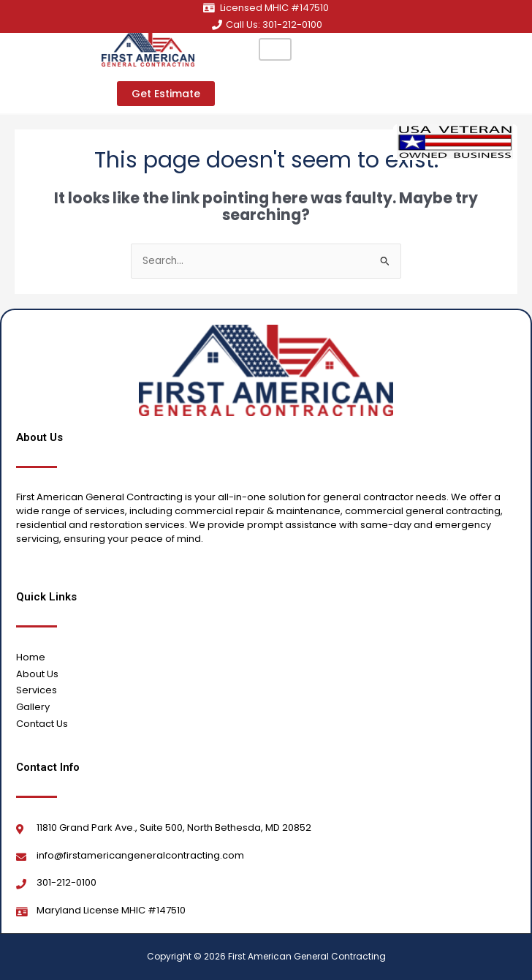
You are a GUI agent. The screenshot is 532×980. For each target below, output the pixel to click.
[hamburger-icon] (275, 49)
